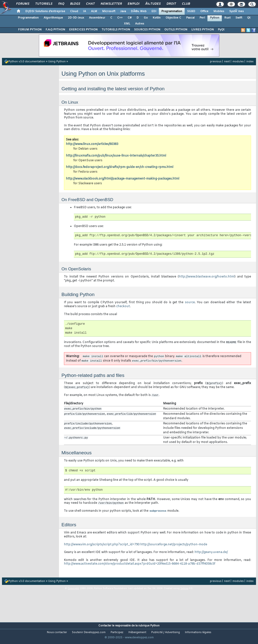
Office (204, 11)
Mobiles (219, 11)
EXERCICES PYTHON (83, 30)
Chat (90, 4)
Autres (140, 24)
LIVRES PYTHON (203, 30)
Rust (227, 18)
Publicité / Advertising (166, 636)
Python (215, 18)
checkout (123, 306)
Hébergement (137, 636)
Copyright (73, 592)
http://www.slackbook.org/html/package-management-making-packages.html (123, 179)
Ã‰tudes (153, 4)
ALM (94, 11)
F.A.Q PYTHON (55, 30)
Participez (117, 636)
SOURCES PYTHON (147, 30)
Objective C (173, 18)
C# (130, 18)
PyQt (221, 30)
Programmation (172, 11)
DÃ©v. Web (139, 11)
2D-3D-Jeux (76, 18)
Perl (202, 18)
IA (85, 11)
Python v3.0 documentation (27, 62)
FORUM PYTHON (30, 30)
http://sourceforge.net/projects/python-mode (174, 548)
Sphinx (184, 592)
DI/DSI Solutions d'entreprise (45, 11)
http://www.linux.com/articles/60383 (92, 144)
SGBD (191, 11)
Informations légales (198, 636)
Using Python (57, 62)
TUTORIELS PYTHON (116, 30)
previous (216, 62)
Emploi (133, 4)
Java (123, 11)
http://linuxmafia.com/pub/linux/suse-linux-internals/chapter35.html (116, 156)
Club (186, 4)
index (250, 62)
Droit (171, 4)
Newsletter (111, 4)
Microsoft (109, 11)
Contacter (105, 629)
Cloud (74, 11)
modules (238, 62)
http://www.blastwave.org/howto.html (207, 277)
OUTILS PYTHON (176, 30)
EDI (154, 11)
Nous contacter (57, 636)
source (190, 302)
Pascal (190, 18)
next (227, 62)
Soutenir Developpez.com (89, 636)
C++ (120, 18)
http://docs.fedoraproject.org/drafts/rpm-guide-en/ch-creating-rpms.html (120, 167)
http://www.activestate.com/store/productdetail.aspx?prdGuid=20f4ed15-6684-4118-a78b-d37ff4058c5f (140, 567)
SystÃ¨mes (237, 11)
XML (127, 24)
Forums (23, 4)
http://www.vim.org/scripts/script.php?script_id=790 (102, 548)
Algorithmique (53, 18)
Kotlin (157, 18)
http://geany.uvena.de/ (211, 555)
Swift (239, 18)
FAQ (61, 4)
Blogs (75, 4)
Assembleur (97, 18)
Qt (249, 18)
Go (146, 18)
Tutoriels (44, 4)
